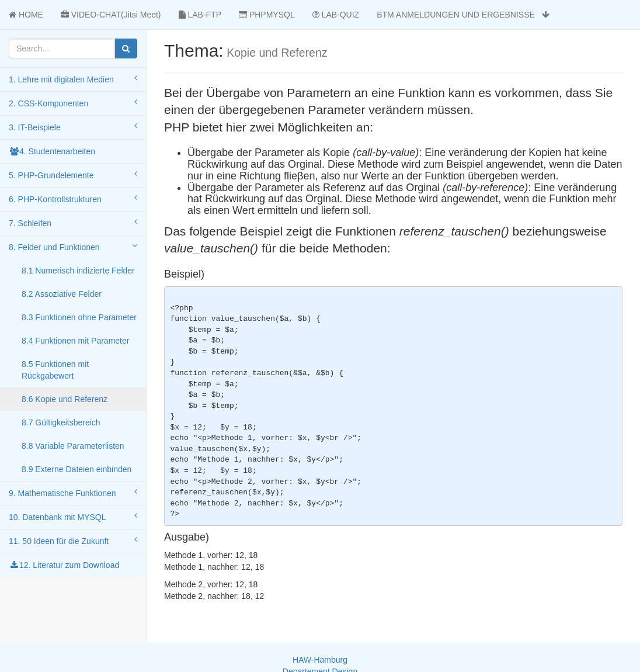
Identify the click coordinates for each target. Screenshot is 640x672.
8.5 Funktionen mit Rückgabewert (55, 370)
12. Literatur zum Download (64, 565)
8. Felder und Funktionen (73, 247)
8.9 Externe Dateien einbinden (76, 469)
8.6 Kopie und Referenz (65, 399)
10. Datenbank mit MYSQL (73, 517)
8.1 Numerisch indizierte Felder (78, 271)
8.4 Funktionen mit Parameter (75, 341)
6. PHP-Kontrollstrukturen (73, 199)
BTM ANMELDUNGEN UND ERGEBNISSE (463, 15)
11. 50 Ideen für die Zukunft (73, 541)
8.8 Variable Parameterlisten (73, 446)
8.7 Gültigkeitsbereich (61, 422)
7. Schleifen (73, 223)
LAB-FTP (200, 15)
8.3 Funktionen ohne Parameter (79, 317)
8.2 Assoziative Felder (62, 294)
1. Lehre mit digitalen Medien (73, 79)
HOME (26, 15)
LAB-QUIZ (336, 15)
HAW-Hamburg (320, 660)
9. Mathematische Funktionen (73, 493)
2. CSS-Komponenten (73, 103)
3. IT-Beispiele (73, 127)
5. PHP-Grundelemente (73, 175)
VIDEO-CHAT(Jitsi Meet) (111, 15)
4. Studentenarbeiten (52, 151)
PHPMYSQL (267, 15)
